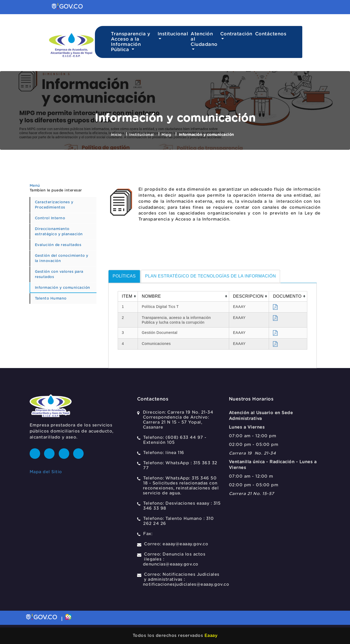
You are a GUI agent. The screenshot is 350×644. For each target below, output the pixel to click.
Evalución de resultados (58, 245)
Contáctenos (271, 34)
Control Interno (50, 218)
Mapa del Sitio (46, 472)
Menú (35, 186)
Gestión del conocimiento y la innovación (62, 258)
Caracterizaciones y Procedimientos (54, 205)
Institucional (173, 34)
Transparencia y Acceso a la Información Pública (131, 42)
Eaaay (211, 636)
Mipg (166, 135)
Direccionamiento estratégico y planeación (59, 232)
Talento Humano (51, 299)
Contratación (236, 34)
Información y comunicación (63, 288)
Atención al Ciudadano (204, 39)
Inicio (116, 135)
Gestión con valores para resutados (59, 274)
